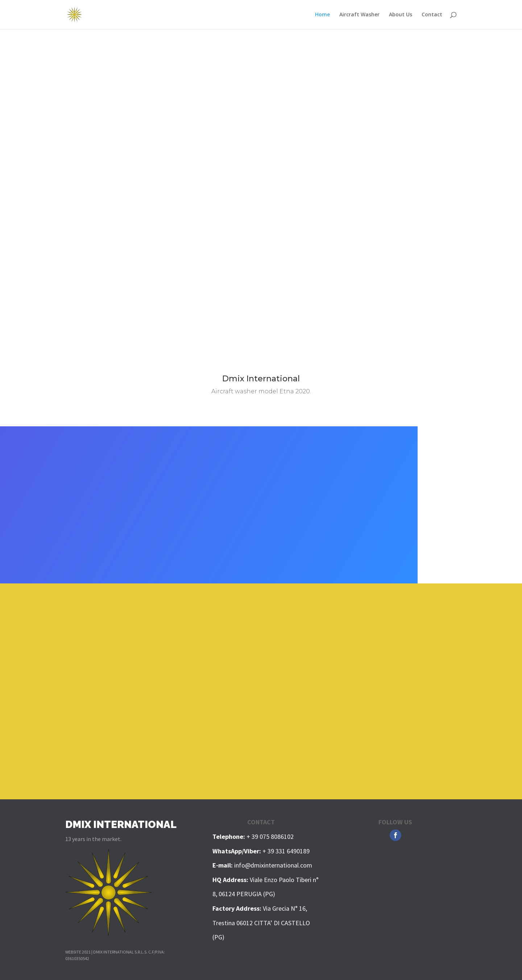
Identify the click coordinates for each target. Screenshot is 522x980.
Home (322, 15)
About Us (401, 15)
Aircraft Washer (359, 15)
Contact (432, 15)
